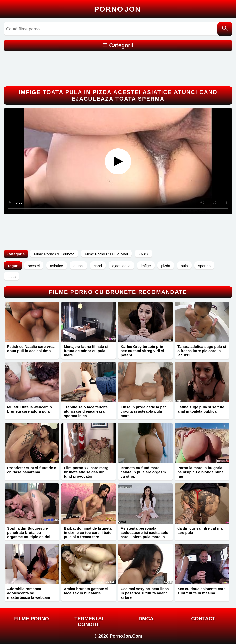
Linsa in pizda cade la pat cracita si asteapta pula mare (143, 411)
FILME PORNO (32, 619)
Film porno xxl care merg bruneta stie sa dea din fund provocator (86, 472)
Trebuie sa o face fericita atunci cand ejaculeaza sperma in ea (86, 411)
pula (184, 266)
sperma (204, 266)
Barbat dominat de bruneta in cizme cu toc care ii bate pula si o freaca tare (88, 533)
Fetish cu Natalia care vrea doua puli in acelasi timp (31, 349)
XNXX (143, 254)
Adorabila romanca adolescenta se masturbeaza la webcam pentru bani (29, 595)
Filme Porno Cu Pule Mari (106, 254)
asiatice (57, 266)
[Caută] (225, 29)
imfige (146, 266)
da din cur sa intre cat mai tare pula (200, 530)
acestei (34, 266)
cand (98, 266)
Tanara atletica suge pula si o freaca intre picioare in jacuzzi (202, 351)
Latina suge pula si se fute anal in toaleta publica (201, 409)
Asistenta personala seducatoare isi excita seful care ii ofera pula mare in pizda (145, 535)
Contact (203, 619)
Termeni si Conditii (89, 622)
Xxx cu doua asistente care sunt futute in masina (201, 591)
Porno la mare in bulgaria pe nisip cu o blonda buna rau (200, 472)
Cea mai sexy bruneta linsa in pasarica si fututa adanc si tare (145, 593)
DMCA (146, 619)
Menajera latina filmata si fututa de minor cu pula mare (86, 351)
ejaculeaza (122, 266)
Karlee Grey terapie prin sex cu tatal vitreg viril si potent (142, 351)
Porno (117, 9)
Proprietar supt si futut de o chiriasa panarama (32, 470)
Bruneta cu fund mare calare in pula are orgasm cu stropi (143, 472)
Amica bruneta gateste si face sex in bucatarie (86, 591)
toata (11, 276)
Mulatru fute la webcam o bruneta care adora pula (29, 409)
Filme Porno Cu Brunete (54, 254)
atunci (78, 266)
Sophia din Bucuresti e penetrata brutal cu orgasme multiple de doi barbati (29, 535)
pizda (166, 266)
